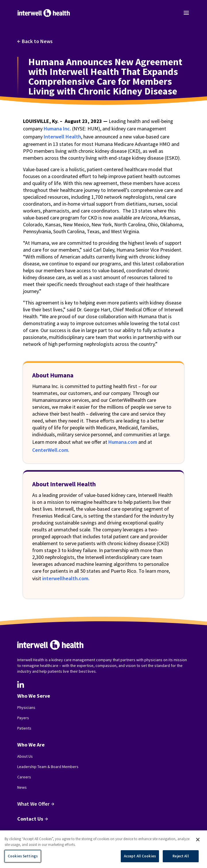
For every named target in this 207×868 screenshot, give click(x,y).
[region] (103, 849)
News (22, 787)
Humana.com (123, 442)
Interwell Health (62, 137)
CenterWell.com (50, 450)
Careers (24, 777)
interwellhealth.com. (66, 578)
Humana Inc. (57, 129)
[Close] (198, 840)
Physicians (26, 707)
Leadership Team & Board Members (48, 767)
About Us (25, 756)
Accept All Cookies (140, 856)
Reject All (181, 856)
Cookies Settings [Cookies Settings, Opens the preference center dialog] (23, 856)
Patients (24, 728)
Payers (23, 718)
